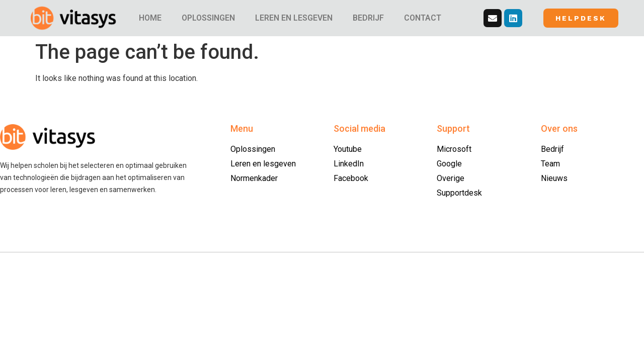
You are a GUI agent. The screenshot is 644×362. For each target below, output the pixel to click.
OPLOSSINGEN (208, 18)
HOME (150, 18)
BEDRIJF (368, 18)
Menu (242, 128)
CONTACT (423, 18)
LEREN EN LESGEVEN (294, 18)
